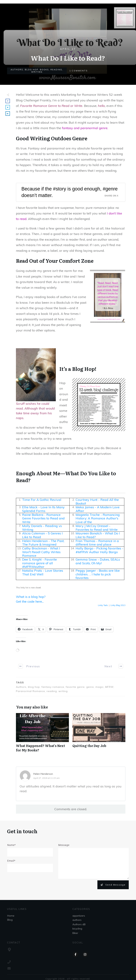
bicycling (77, 929)
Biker (75, 933)
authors (17, 70)
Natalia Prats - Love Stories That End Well (43, 572)
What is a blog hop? (31, 597)
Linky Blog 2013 (118, 605)
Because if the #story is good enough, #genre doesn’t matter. (70, 192)
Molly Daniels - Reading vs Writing (42, 528)
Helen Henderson (43, 774)
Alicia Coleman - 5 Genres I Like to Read (42, 535)
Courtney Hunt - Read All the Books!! (97, 502)
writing (37, 72)
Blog (10, 920)
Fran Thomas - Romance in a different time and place (97, 543)
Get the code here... (30, 601)
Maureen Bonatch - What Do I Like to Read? (98, 535)
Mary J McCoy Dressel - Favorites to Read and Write (97, 528)
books (44, 70)
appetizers (79, 916)
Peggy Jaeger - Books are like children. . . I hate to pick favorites (98, 574)
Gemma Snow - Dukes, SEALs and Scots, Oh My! (98, 561)
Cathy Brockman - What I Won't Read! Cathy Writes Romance (41, 552)
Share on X (111, 196)
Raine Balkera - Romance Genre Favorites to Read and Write (43, 518)
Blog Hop (31, 70)
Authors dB (79, 924)
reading (56, 70)
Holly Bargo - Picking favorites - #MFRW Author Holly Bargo (99, 550)
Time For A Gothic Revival (42, 500)
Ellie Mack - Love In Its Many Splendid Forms (43, 509)
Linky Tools (103, 605)
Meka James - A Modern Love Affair (98, 509)
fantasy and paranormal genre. (85, 128)
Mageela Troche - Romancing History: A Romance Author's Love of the (98, 518)
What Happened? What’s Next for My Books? (42, 734)
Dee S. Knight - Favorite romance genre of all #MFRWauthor (39, 563)
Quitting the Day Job (99, 734)
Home (11, 916)
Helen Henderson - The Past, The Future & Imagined (43, 543)
